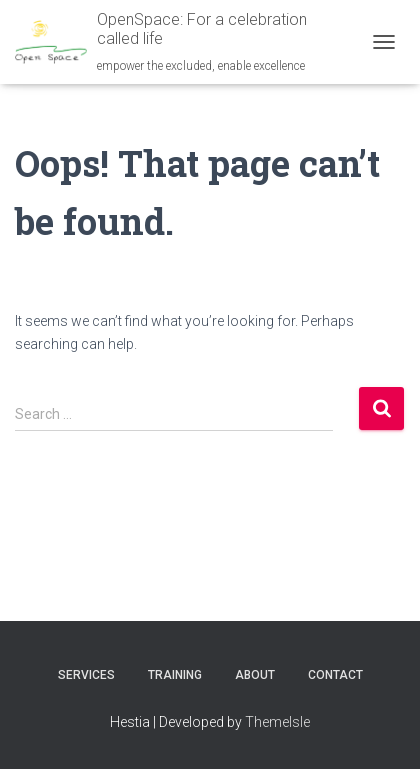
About (255, 675)
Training (175, 675)
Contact (335, 675)
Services (86, 675)
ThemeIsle (277, 722)
